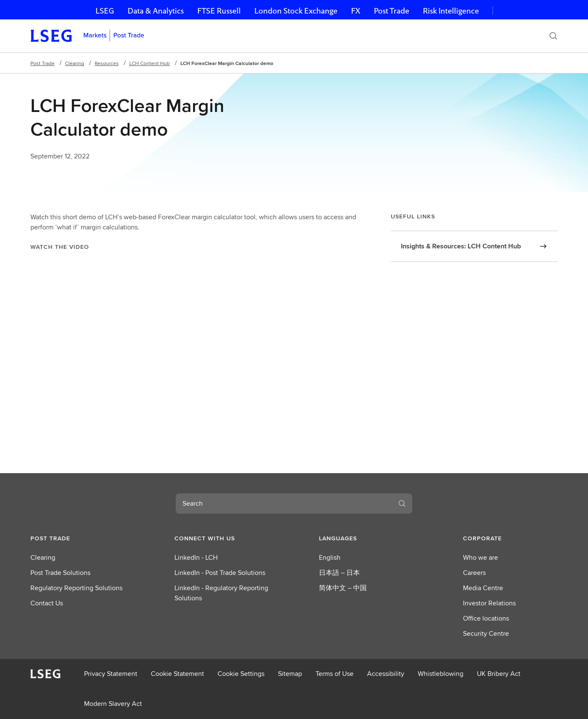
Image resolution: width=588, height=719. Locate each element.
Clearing (75, 63)
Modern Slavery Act (113, 704)
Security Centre (486, 633)
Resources (107, 63)
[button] (78, 538)
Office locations (486, 618)
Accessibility (386, 674)
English (330, 557)
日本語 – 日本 (339, 573)
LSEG (105, 11)
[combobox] (284, 504)
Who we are (480, 557)
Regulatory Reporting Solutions (76, 588)
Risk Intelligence (451, 11)
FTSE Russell (219, 11)
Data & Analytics (156, 11)
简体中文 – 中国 (343, 588)
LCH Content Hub (150, 63)
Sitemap (290, 674)
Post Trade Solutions (60, 573)
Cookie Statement (177, 674)
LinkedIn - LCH (196, 557)
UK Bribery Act (499, 674)
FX (356, 11)
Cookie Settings (241, 674)
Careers (474, 573)
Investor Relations (489, 603)
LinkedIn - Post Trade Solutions (220, 573)
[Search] (553, 36)
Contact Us (47, 603)
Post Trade (392, 11)
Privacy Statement (111, 674)
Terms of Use (335, 674)
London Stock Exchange (296, 11)
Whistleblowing (441, 674)
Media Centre (483, 588)
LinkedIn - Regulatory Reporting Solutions (221, 593)
